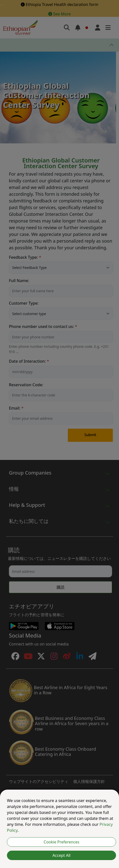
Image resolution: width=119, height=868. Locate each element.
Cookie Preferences (61, 842)
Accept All (61, 855)
